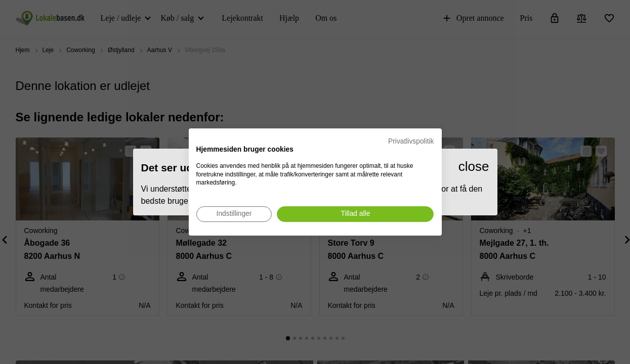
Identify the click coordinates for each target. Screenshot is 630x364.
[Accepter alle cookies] (355, 214)
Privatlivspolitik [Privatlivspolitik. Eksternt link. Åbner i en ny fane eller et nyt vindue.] (411, 141)
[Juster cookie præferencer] (234, 214)
